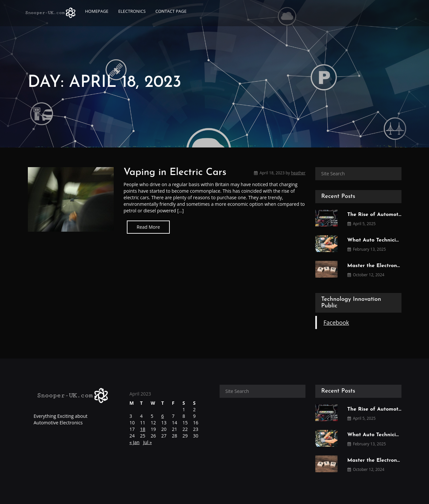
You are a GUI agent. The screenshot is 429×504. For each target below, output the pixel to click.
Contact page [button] (171, 11)
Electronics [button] (132, 11)
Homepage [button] (97, 11)
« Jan (135, 442)
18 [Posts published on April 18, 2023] (143, 429)
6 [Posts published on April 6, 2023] (163, 416)
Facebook (336, 322)
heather (298, 173)
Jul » (147, 442)
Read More (148, 227)
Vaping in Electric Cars (175, 173)
